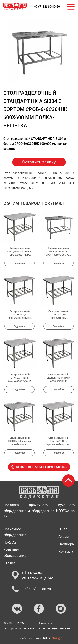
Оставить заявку (39, 162)
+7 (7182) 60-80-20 (47, 7)
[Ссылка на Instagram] (61, 609)
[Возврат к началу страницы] (68, 481)
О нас (63, 529)
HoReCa (10, 542)
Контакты (66, 551)
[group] (39, 51)
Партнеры (67, 544)
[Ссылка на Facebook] (39, 609)
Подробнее (19, 263)
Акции (64, 536)
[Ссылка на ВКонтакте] (17, 609)
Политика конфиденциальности (54, 626)
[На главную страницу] (15, 7)
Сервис (9, 563)
